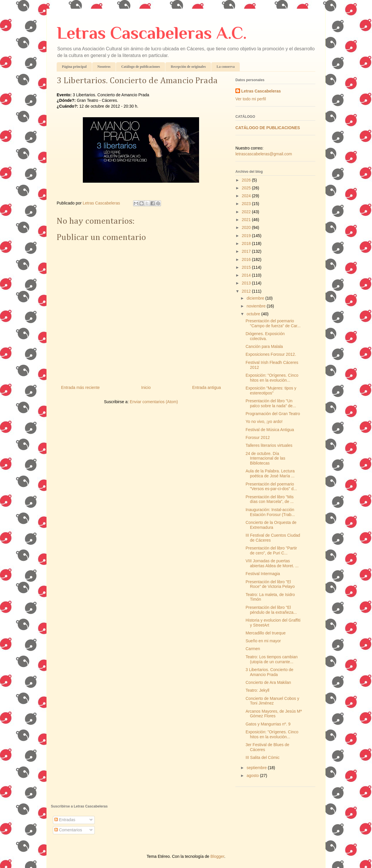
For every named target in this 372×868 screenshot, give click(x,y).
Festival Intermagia (263, 574)
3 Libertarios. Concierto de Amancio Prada (269, 672)
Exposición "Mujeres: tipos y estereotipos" (271, 391)
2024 (247, 196)
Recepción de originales (188, 67)
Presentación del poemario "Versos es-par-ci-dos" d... (271, 487)
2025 (247, 188)
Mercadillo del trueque (266, 633)
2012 (247, 291)
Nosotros (104, 67)
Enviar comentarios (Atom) (154, 402)
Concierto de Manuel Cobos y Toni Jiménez (272, 701)
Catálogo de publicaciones (141, 67)
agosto (253, 775)
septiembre (257, 768)
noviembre (256, 306)
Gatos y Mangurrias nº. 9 (268, 724)
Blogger (217, 856)
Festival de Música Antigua (270, 430)
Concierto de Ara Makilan (268, 682)
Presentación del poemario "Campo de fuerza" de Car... (273, 323)
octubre (254, 314)
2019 (247, 236)
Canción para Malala (264, 346)
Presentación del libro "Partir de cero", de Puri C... (271, 550)
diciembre (256, 298)
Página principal (74, 67)
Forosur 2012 (258, 437)
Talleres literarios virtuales (269, 445)
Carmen (253, 649)
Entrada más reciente (80, 387)
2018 (247, 243)
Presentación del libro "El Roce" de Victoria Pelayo (270, 584)
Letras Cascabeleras (261, 91)
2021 (247, 220)
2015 (247, 267)
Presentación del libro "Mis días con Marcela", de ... (270, 499)
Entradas (65, 820)
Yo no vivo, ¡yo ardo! (264, 421)
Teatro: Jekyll (257, 690)
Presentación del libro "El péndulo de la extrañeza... (271, 610)
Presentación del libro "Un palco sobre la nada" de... (271, 403)
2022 (247, 212)
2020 (247, 227)
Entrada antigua (206, 387)
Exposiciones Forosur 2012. (271, 354)
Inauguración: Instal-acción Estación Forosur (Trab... (270, 512)
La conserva (226, 67)
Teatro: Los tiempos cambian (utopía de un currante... (272, 659)
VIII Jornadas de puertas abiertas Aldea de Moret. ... (272, 563)
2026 (247, 180)
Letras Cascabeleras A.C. (152, 33)
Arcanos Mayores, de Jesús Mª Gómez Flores (274, 714)
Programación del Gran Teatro (273, 414)
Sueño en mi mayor (263, 641)
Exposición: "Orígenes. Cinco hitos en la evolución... (272, 378)
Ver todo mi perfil (251, 99)
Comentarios (68, 830)
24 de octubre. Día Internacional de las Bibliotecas (265, 458)
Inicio (146, 387)
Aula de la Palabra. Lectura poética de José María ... (270, 473)
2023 (247, 204)
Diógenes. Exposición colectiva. (265, 336)
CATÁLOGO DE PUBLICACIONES (268, 128)
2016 (247, 259)
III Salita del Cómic (263, 757)
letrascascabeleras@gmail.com (264, 154)
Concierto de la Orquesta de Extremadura (271, 525)
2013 (247, 283)
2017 (247, 251)
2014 (247, 275)
